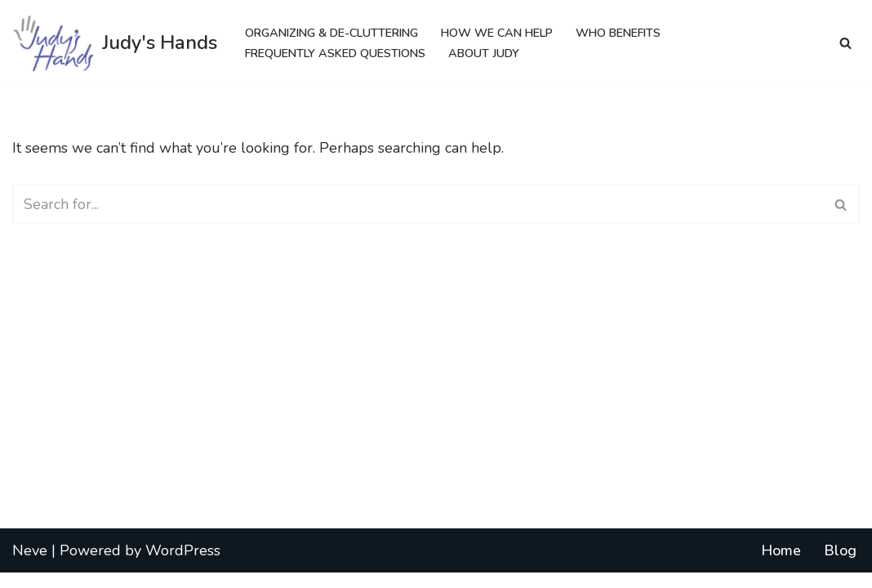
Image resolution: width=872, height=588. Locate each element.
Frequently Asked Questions (340, 53)
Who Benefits (636, 33)
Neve (30, 565)
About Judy (494, 53)
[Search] (845, 43)
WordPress (183, 565)
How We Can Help (509, 33)
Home (781, 565)
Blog (840, 565)
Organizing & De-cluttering (336, 33)
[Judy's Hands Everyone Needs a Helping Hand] (115, 43)
